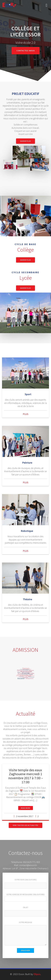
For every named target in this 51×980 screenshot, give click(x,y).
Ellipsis (37, 974)
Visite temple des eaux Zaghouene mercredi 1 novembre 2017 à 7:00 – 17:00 (26, 776)
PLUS (26, 414)
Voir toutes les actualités (26, 825)
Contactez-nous (26, 51)
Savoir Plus (26, 141)
